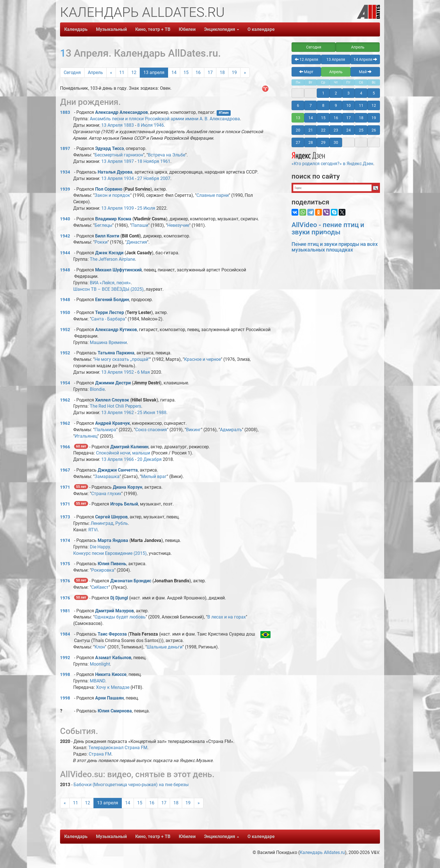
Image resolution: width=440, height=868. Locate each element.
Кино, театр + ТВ (153, 29)
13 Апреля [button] (336, 59)
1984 (65, 634)
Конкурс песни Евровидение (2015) (110, 553)
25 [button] (361, 130)
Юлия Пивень (112, 564)
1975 (65, 564)
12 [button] (374, 105)
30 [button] (336, 142)
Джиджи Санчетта (118, 470)
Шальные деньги (165, 647)
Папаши (140, 225)
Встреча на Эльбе (167, 155)
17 (210, 72)
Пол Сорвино (109, 189)
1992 (65, 658)
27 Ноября (148, 178)
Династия (137, 242)
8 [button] (323, 105)
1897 (65, 149)
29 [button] (323, 142)
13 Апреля (112, 125)
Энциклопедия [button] (222, 29)
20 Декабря (149, 459)
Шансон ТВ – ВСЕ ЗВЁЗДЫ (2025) (108, 289)
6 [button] (298, 105)
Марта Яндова (113, 540)
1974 (65, 541)
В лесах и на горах (227, 617)
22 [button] (323, 130)
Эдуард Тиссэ (109, 148)
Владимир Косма (113, 219)
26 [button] (374, 130)
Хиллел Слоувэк (112, 400)
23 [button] (336, 130)
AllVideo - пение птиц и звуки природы (328, 228)
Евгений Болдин (112, 300)
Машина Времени (108, 342)
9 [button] (336, 105)
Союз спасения (151, 430)
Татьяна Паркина (116, 353)
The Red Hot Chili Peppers (115, 406)
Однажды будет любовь (120, 617)
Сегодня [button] (314, 47)
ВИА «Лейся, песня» (110, 283)
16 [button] (336, 118)
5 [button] (374, 93)
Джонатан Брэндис (131, 581)
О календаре (261, 29)
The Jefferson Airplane (112, 259)
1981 (65, 611)
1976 (65, 581)
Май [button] (365, 72)
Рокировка (103, 570)
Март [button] (306, 72)
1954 (65, 383)
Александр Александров (122, 112)
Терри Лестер (110, 312)
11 (122, 72)
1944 (65, 253)
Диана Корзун (128, 487)
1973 (65, 517)
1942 (65, 236)
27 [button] (298, 142)
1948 (65, 270)
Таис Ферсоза (112, 634)
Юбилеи (187, 29)
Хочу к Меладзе (113, 687)
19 (234, 72)
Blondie (97, 389)
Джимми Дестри (113, 383)
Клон (100, 647)
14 (174, 72)
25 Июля (146, 208)
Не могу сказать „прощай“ (122, 359)
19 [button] (374, 118)
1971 (65, 487)
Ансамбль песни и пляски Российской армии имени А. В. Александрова (165, 119)
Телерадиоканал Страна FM (118, 748)
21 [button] (311, 130)
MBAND (98, 681)
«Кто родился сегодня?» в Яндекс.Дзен (332, 158)
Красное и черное (202, 359)
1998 (65, 675)
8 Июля (145, 125)
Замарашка (107, 476)
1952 (65, 330)
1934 (65, 172)
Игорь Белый (124, 504)
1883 (65, 112)
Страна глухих (106, 494)
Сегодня (72, 72)
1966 (65, 447)
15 (186, 72)
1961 (165, 161)
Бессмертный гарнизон (119, 155)
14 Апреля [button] (365, 59)
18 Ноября (148, 161)
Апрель (95, 72)
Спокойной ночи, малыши (123, 453)
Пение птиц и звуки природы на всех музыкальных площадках (335, 247)
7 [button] (311, 105)
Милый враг (154, 476)
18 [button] (361, 118)
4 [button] (361, 93)
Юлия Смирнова (115, 711)
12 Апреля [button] (306, 59)
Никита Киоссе (111, 674)
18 (222, 72)
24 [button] (349, 130)
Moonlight (100, 664)
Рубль (122, 523)
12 (134, 72)
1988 (161, 413)
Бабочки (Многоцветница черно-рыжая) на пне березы (131, 785)
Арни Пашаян (109, 698)
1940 (65, 219)
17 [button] (349, 118)
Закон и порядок (112, 195)
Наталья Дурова (115, 172)
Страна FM (100, 754)
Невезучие (178, 225)
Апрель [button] (358, 47)
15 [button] (323, 118)
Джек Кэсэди (109, 253)
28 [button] (311, 142)
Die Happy (100, 547)
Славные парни (213, 195)
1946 (159, 125)
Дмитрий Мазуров (114, 611)
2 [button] (336, 93)
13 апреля (154, 72)
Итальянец (86, 436)
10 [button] (349, 105)
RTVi (93, 530)
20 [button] (298, 130)
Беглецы (103, 225)
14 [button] (311, 118)
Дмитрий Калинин (129, 447)
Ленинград (102, 523)
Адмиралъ (231, 430)
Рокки (101, 242)
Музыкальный (111, 29)
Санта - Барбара (108, 319)
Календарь (76, 29)
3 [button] (349, 93)
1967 (65, 470)
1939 (65, 189)
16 (198, 72)
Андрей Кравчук (113, 423)
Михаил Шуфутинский (118, 270)
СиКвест (100, 587)
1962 (65, 400)
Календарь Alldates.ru (322, 852)
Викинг (193, 430)
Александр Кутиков (116, 330)
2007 (165, 178)
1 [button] (323, 93)
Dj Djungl (119, 598)
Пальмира (105, 430)
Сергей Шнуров (111, 517)
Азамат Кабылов (113, 658)
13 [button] (298, 118)
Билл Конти (107, 236)
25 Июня (146, 413)
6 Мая (144, 372)
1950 (65, 313)
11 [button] (361, 105)
